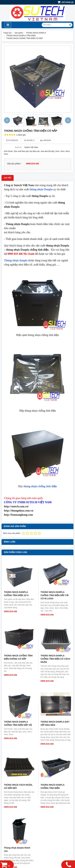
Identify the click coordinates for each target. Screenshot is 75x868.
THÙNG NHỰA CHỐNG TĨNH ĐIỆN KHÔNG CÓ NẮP (18, 657)
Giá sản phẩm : (14, 164)
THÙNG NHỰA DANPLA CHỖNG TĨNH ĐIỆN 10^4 (16, 594)
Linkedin (46, 140)
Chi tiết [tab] (8, 178)
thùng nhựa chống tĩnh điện (40, 486)
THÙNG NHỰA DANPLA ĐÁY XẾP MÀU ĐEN (55, 723)
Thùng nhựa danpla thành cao (17, 849)
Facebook (12, 140)
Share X (29, 140)
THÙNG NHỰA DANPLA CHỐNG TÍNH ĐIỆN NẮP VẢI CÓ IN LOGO (55, 595)
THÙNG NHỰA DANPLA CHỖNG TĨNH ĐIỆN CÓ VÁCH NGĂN (55, 659)
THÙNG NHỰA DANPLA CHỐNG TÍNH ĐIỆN (53, 786)
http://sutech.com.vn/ (16, 506)
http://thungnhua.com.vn (19, 511)
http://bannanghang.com (18, 515)
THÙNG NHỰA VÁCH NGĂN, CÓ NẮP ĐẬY (18, 786)
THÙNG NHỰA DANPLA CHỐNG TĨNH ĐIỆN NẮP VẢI (18, 723)
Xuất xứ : (19, 147)
